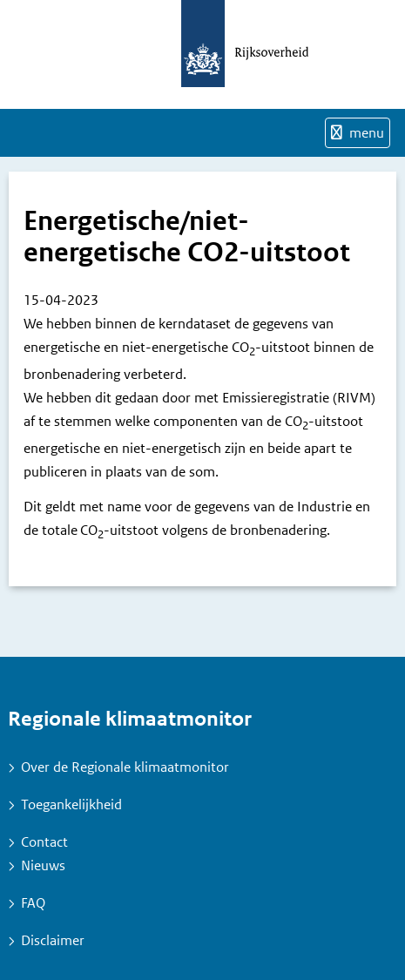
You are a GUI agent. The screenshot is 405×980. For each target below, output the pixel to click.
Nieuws (43, 865)
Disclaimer (53, 940)
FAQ (33, 903)
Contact (44, 842)
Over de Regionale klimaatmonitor (125, 767)
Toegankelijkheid (71, 804)
